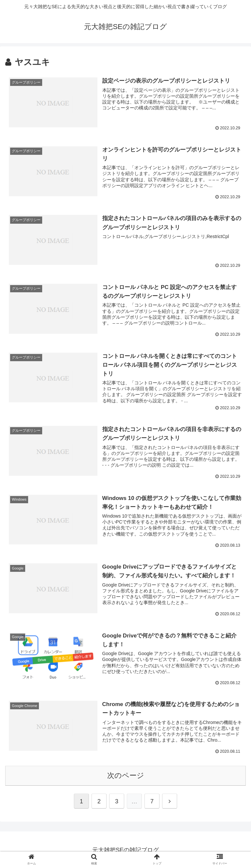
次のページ (126, 774)
